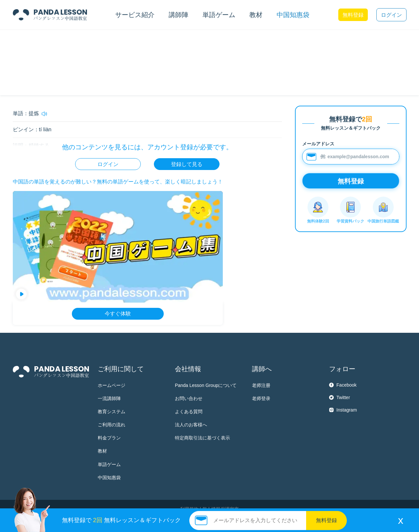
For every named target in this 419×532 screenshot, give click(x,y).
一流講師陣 (109, 398)
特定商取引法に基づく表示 (202, 438)
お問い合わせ (189, 398)
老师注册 (261, 385)
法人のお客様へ (191, 425)
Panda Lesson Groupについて (206, 385)
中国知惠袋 (293, 15)
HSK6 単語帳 (58, 41)
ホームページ (112, 385)
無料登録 (353, 15)
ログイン (391, 15)
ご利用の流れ (112, 425)
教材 (102, 451)
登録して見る (187, 164)
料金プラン (109, 438)
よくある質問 (189, 412)
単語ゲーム (109, 464)
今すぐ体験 (118, 314)
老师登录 (261, 398)
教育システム (112, 412)
